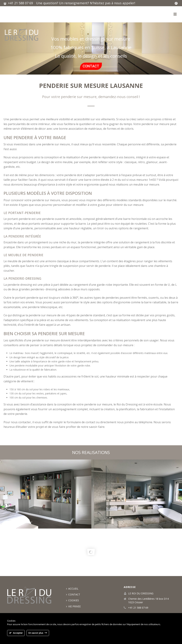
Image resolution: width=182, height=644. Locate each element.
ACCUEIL (72, 589)
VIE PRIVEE (73, 606)
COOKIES (73, 600)
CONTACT (73, 594)
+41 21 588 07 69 (20, 3)
